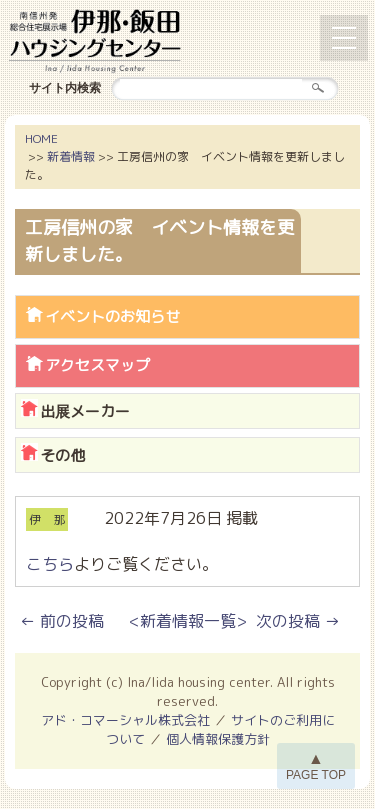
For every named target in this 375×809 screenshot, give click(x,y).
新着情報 (71, 156)
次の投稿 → (298, 621)
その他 (62, 455)
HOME (41, 138)
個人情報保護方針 (218, 739)
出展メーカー (85, 411)
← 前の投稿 (62, 621)
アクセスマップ (97, 365)
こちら (50, 564)
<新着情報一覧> (188, 621)
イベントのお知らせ (112, 316)
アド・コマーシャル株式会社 (125, 720)
